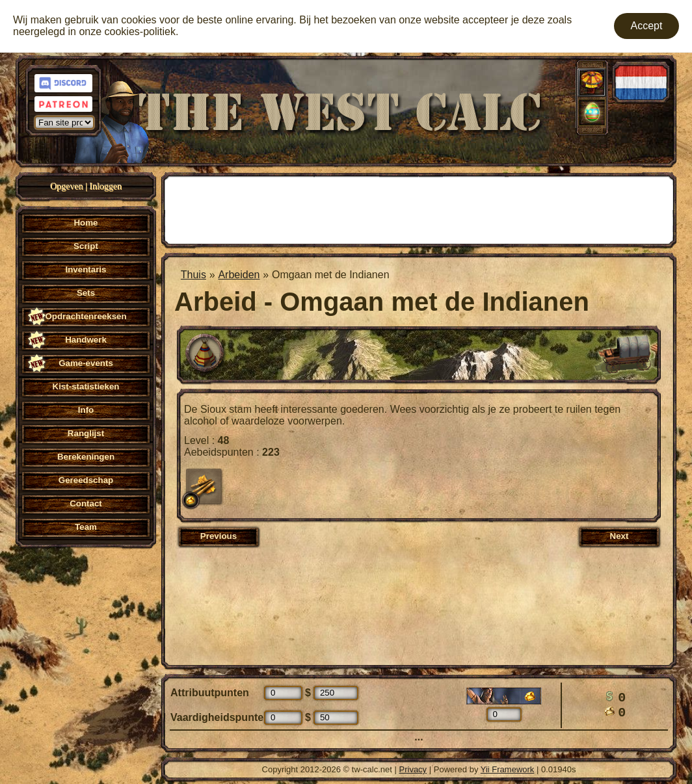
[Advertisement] (419, 209)
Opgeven (67, 186)
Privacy (413, 769)
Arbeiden (239, 275)
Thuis (193, 275)
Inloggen (105, 186)
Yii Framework (508, 769)
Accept (647, 26)
